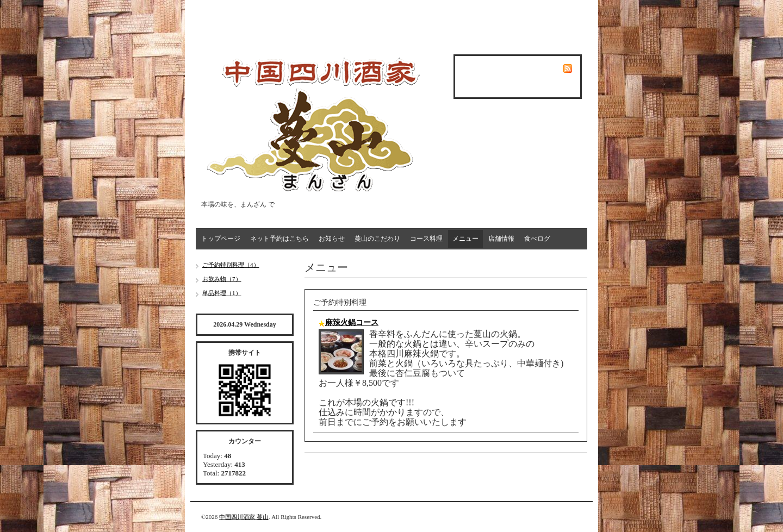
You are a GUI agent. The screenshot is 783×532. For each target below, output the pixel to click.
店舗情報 (501, 239)
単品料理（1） (222, 293)
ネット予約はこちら (279, 239)
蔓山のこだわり (377, 239)
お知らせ (332, 239)
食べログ (537, 239)
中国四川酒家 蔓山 (244, 517)
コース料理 (426, 239)
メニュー (465, 239)
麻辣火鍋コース (352, 323)
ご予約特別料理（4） (231, 265)
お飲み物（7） (222, 279)
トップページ (221, 239)
